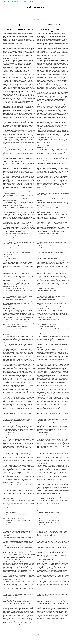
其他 (32, 2)
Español (25, 2)
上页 (33, 20)
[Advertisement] (36, 14)
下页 (39, 20)
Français (15, 2)
